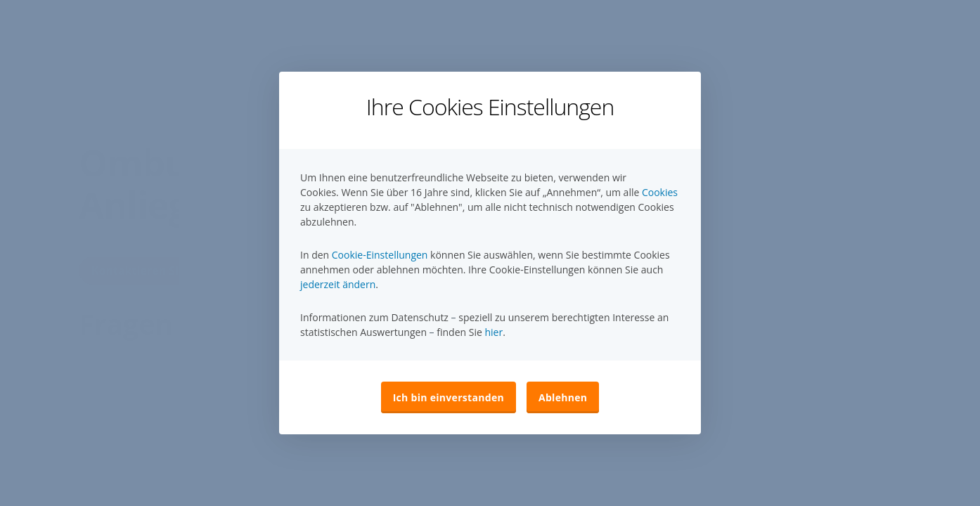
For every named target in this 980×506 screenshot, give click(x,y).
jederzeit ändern (338, 284)
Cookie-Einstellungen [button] (380, 255)
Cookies (660, 192)
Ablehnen (563, 397)
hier (494, 332)
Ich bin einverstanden (449, 397)
